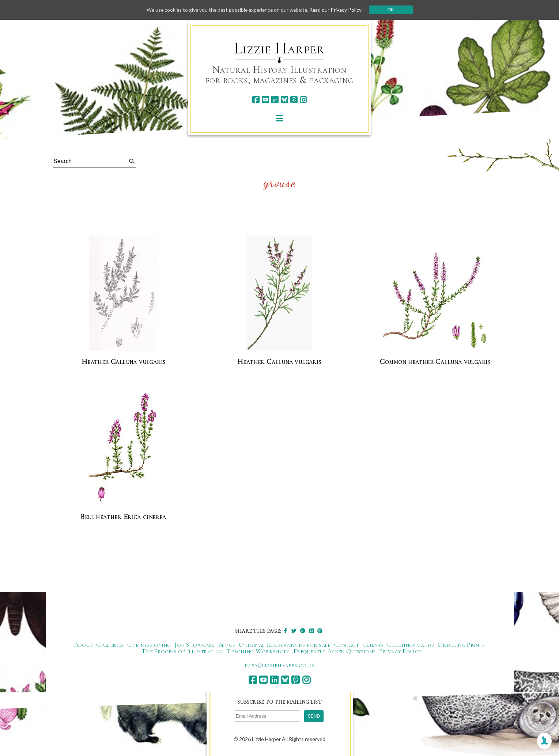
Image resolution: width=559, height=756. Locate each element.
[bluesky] (284, 100)
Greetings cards (411, 645)
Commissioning (149, 645)
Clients (373, 645)
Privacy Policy (400, 651)
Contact (347, 645)
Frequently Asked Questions (334, 651)
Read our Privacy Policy (338, 10)
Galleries (110, 645)
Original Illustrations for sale (284, 645)
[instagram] (303, 100)
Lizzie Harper (279, 48)
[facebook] (256, 100)
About (84, 645)
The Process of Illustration (182, 651)
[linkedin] (275, 100)
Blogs (227, 645)
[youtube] (265, 100)
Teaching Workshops (258, 651)
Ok (393, 10)
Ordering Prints (461, 645)
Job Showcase (194, 645)
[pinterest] (294, 100)
